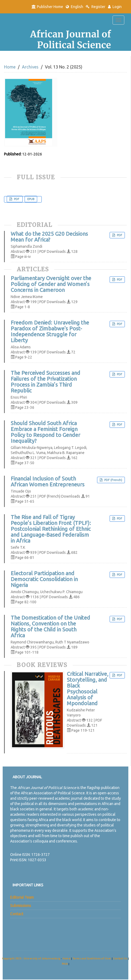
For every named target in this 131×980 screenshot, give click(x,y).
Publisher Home (47, 7)
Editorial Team (22, 897)
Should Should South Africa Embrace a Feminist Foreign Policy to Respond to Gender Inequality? (45, 432)
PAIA (65, 964)
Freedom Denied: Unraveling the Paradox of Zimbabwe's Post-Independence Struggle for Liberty (50, 331)
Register (96, 7)
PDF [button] (17, 199)
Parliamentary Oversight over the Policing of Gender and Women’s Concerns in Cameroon (51, 284)
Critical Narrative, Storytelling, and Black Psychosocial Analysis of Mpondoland (88, 689)
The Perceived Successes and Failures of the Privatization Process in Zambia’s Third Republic (45, 382)
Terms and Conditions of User (92, 958)
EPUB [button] (31, 199)
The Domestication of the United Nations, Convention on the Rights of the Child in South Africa (50, 627)
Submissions (21, 906)
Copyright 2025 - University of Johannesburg (31, 958)
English (74, 7)
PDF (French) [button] (113, 480)
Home (10, 67)
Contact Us (121, 958)
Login (115, 7)
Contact (17, 914)
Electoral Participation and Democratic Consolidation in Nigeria (44, 579)
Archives (30, 67)
